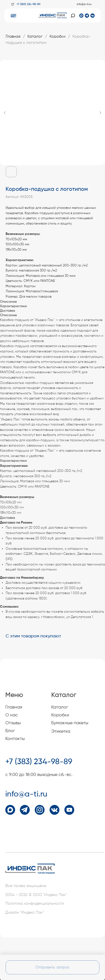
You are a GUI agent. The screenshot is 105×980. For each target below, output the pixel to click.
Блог (10, 731)
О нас (12, 715)
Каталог (35, 37)
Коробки (58, 37)
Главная (13, 37)
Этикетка (61, 731)
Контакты (15, 739)
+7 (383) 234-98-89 (28, 4)
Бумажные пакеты (70, 723)
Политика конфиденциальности (35, 904)
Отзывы (13, 723)
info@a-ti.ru (84, 4)
